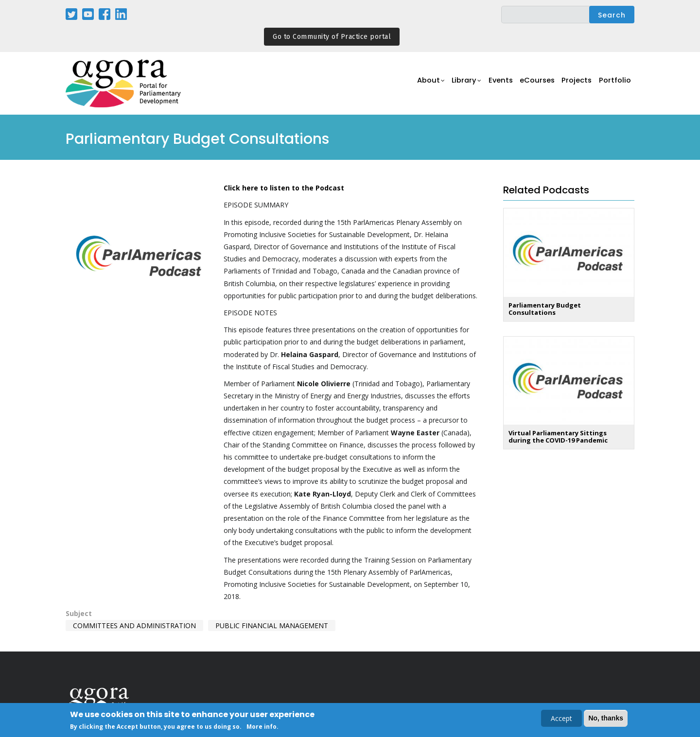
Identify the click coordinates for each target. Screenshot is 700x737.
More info (262, 728)
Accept (561, 719)
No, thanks (606, 719)
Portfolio (614, 84)
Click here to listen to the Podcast (284, 188)
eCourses (532, 84)
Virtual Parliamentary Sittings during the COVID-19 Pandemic (558, 437)
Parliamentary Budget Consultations (545, 309)
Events (493, 84)
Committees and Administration (134, 626)
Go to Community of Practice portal (332, 37)
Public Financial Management (272, 626)
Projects (574, 84)
